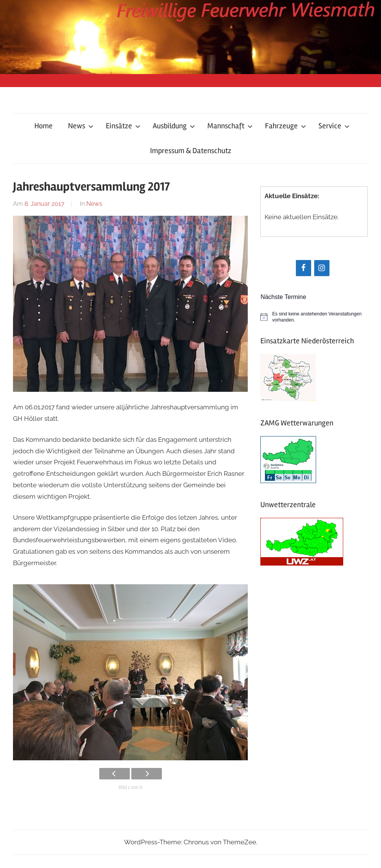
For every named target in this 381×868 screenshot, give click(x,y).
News (81, 126)
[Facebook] (304, 268)
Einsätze (123, 126)
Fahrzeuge (286, 126)
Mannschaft (230, 126)
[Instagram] (322, 268)
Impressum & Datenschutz (191, 151)
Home (44, 126)
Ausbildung (174, 126)
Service (334, 126)
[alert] (314, 317)
